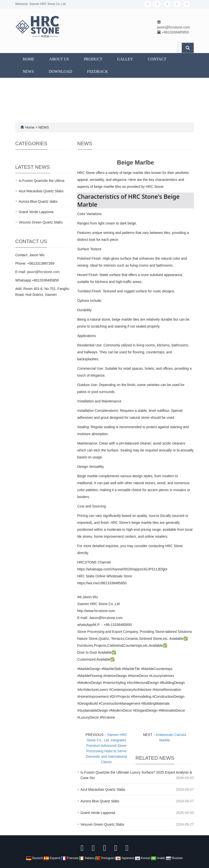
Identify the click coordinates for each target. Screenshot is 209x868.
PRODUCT (93, 59)
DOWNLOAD (60, 71)
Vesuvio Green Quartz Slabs (103, 824)
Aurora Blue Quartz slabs (100, 801)
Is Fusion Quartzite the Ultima (42, 181)
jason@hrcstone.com (174, 27)
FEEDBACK (97, 71)
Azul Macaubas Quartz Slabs (103, 789)
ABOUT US (59, 59)
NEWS (28, 71)
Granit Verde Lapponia (98, 813)
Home (29, 59)
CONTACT (157, 59)
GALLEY (125, 59)
